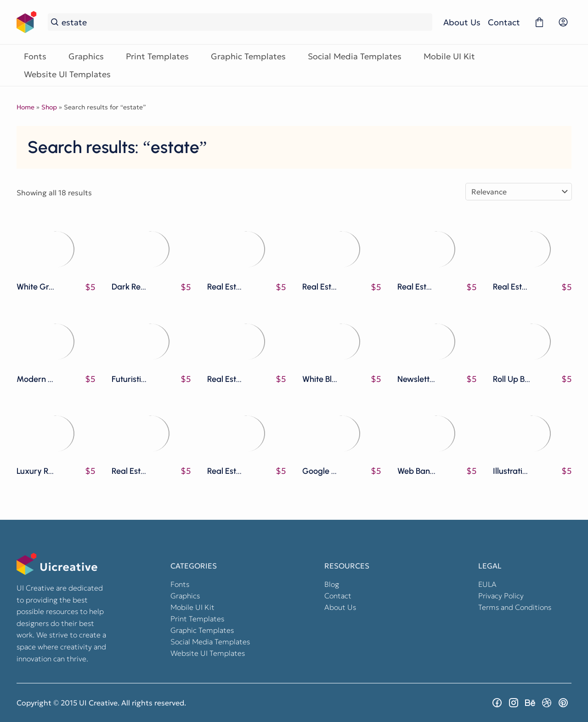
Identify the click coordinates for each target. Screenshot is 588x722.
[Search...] (245, 22)
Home (25, 107)
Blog (332, 584)
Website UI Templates (67, 74)
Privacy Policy (501, 596)
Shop (49, 107)
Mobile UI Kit (449, 56)
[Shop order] (519, 192)
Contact (504, 22)
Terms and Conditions (515, 607)
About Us (462, 22)
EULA (487, 584)
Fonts (35, 56)
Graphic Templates (248, 56)
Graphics (86, 56)
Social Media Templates (355, 56)
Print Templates (157, 56)
